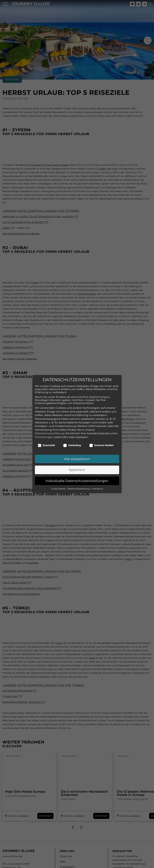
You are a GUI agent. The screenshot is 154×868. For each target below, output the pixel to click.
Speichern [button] (77, 452)
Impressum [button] (97, 471)
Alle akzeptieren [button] (77, 441)
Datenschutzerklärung (50, 415)
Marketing (72, 427)
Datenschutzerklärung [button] (79, 471)
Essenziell (46, 427)
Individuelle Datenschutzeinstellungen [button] (77, 463)
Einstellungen (44, 419)
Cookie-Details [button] (58, 471)
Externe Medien (101, 427)
